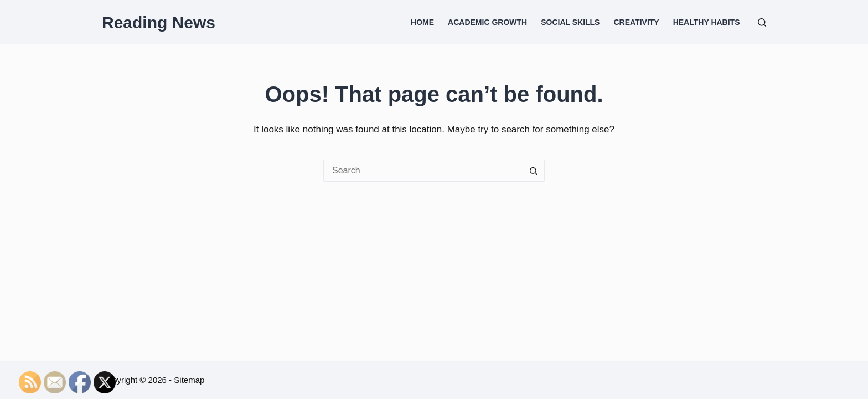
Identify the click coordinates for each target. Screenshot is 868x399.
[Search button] (534, 171)
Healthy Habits (707, 22)
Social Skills (570, 22)
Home (422, 22)
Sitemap (189, 380)
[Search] (762, 22)
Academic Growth (487, 22)
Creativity (636, 22)
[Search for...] (423, 171)
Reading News (159, 22)
